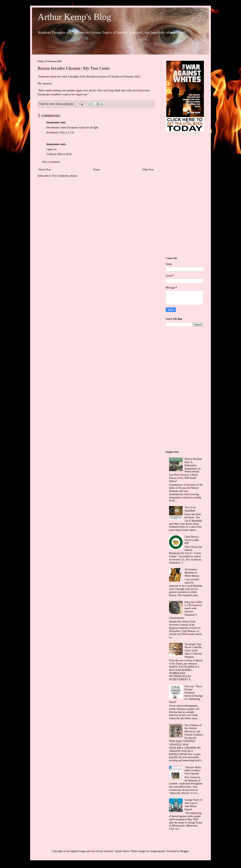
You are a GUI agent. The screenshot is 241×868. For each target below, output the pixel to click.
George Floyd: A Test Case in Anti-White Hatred (193, 805)
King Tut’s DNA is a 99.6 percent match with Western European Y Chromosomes (186, 610)
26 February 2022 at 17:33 (60, 133)
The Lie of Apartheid (190, 509)
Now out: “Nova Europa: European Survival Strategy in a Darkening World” (186, 694)
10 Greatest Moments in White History (192, 573)
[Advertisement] (185, 195)
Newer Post (45, 170)
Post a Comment (51, 162)
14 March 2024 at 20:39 (59, 154)
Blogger (184, 851)
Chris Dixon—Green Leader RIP (192, 540)
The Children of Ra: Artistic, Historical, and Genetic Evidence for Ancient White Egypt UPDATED (186, 733)
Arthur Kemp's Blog (74, 17)
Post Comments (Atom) (65, 176)
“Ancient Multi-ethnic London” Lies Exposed (193, 771)
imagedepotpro (158, 851)
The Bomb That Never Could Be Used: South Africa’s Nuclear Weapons (193, 651)
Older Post (148, 170)
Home (97, 170)
